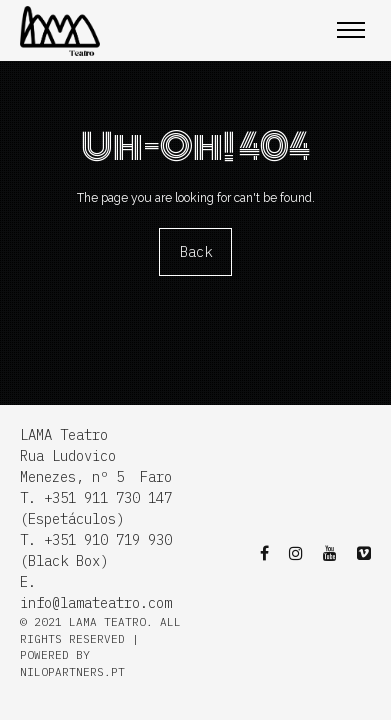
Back (196, 252)
